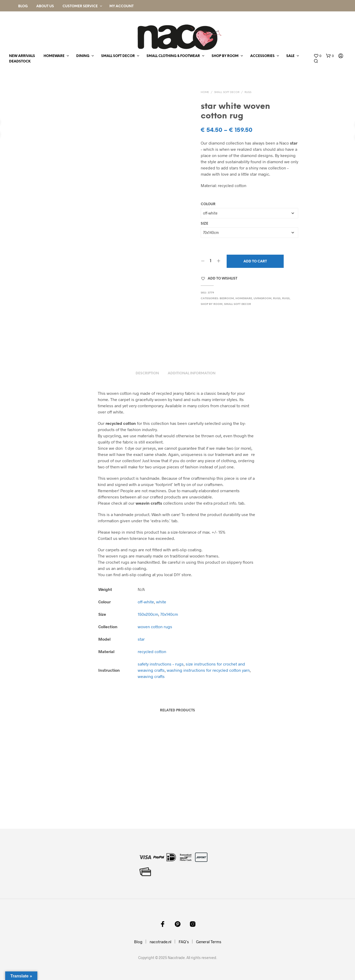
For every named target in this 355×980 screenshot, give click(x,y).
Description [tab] (147, 373)
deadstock (20, 62)
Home (205, 92)
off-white (146, 602)
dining (83, 56)
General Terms (209, 942)
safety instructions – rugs (161, 664)
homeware (54, 56)
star (141, 639)
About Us (45, 6)
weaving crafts (151, 676)
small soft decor (118, 56)
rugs (248, 92)
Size (204, 224)
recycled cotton (152, 651)
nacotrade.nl (161, 942)
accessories (262, 56)
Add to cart (255, 262)
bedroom (227, 299)
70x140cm (169, 614)
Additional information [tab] (192, 373)
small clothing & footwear (173, 56)
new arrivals (22, 56)
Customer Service (80, 6)
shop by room (225, 56)
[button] (317, 56)
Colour (208, 204)
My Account (121, 6)
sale (290, 56)
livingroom (263, 299)
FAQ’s (184, 942)
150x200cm (148, 614)
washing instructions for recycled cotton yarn (208, 670)
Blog (23, 6)
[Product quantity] (211, 261)
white (161, 602)
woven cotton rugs (155, 627)
